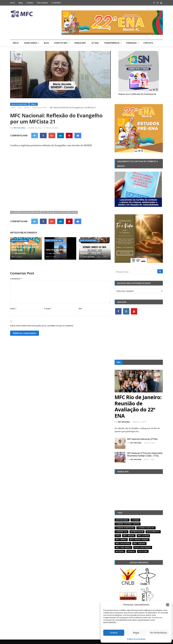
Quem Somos (31, 43)
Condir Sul (122, 531)
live (118, 535)
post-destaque (143, 546)
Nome (13, 309)
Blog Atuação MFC (19, 104)
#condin (15, 212)
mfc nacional (123, 543)
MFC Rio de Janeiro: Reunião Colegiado (91, 252)
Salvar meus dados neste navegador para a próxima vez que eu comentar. (42, 326)
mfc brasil (129, 535)
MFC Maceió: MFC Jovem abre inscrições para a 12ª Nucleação (25, 247)
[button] (168, 605)
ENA (119, 362)
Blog (21, 3)
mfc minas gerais (139, 539)
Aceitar (114, 633)
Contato (30, 3)
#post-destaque (61, 212)
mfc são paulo (123, 546)
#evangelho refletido (30, 212)
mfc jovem (143, 535)
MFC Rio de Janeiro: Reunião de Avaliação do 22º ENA (138, 406)
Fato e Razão (42, 3)
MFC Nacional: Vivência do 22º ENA (142, 439)
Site (80, 309)
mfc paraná (139, 543)
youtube (143, 550)
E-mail (48, 309)
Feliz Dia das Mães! (56, 250)
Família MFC (80, 43)
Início (13, 3)
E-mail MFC (56, 3)
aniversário (122, 519)
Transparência (112, 43)
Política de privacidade (136, 639)
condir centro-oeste (128, 523)
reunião (120, 550)
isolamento (153, 531)
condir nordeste (125, 527)
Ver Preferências (158, 633)
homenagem (137, 531)
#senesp (74, 212)
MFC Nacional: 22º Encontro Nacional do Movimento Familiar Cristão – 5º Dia (145, 454)
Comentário (16, 279)
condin (135, 519)
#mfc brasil (47, 212)
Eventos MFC (61, 43)
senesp (131, 550)
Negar (136, 633)
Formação (131, 43)
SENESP (34, 104)
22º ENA (95, 43)
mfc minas (121, 539)
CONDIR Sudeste (146, 527)
